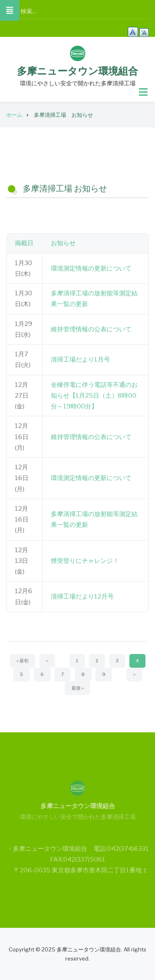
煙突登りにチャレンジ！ (85, 561)
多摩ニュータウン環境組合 (77, 71)
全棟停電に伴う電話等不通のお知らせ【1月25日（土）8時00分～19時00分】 (94, 396)
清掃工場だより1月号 (80, 360)
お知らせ (63, 243)
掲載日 (24, 243)
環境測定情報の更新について (91, 268)
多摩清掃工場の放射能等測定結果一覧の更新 (94, 299)
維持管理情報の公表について (91, 329)
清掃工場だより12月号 (82, 596)
